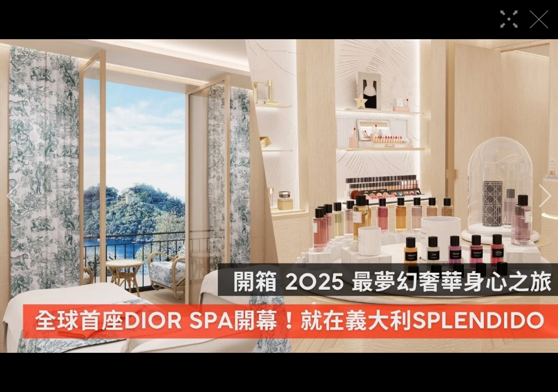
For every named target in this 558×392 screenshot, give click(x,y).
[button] (13, 196)
